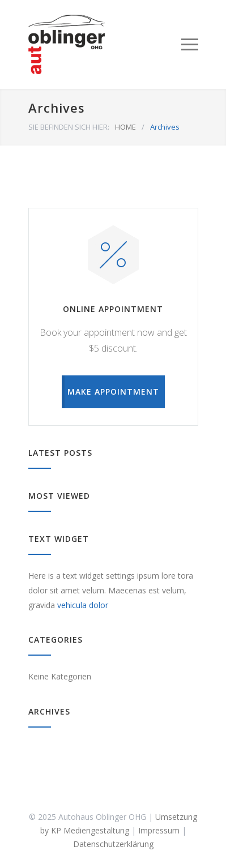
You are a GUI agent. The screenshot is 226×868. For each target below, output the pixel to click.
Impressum (159, 830)
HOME (125, 127)
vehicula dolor (83, 605)
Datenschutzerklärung (113, 844)
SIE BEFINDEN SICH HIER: (69, 127)
